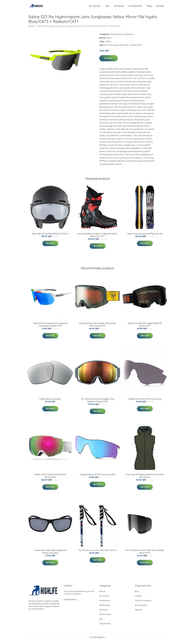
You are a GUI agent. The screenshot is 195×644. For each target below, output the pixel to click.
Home (31, 29)
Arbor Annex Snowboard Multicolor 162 (145, 236)
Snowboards (135, 7)
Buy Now (109, 61)
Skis (107, 7)
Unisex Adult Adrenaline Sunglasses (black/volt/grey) (50, 554)
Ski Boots (119, 7)
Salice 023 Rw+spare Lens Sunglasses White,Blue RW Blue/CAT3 (50, 327)
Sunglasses (129, 37)
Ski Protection (117, 37)
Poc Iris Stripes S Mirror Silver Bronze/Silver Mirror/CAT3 (145, 554)
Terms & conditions (143, 603)
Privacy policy (141, 608)
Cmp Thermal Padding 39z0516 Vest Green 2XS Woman (145, 478)
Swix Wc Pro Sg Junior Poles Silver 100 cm (98, 553)
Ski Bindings (105, 608)
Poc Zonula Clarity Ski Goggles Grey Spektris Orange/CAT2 (98, 403)
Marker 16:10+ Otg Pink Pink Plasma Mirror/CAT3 (50, 478)
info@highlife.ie (70, 602)
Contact (138, 598)
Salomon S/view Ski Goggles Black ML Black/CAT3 (145, 327)
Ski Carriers (95, 7)
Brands (160, 7)
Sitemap (138, 612)
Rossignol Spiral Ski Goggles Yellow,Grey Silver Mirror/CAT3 (97, 327)
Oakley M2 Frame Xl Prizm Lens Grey (145, 401)
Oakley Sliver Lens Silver (50, 401)
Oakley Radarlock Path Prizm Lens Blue (98, 477)
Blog (149, 7)
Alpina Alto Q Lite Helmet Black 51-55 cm (50, 236)
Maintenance (105, 603)
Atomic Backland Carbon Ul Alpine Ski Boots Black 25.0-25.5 (97, 237)
